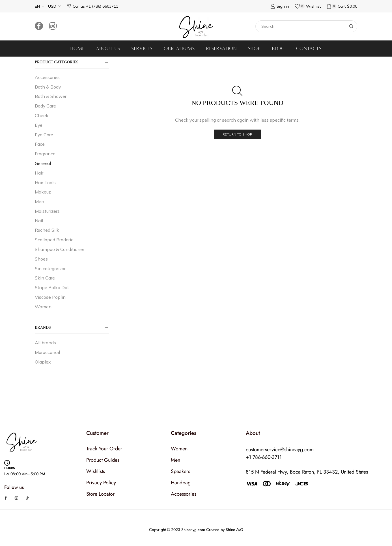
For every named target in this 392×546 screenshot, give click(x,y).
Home (77, 49)
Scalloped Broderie (54, 240)
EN (37, 6)
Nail (39, 221)
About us (108, 49)
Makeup (43, 192)
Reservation (221, 49)
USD (52, 6)
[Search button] (351, 26)
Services (142, 49)
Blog (278, 49)
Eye (39, 125)
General (43, 163)
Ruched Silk (47, 230)
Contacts (309, 49)
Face (40, 144)
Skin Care (45, 278)
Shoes (41, 259)
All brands (45, 343)
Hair (39, 173)
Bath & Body (48, 87)
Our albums (179, 49)
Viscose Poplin (50, 297)
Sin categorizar (50, 268)
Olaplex (43, 362)
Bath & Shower (51, 96)
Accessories (47, 77)
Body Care (45, 106)
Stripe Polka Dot (52, 287)
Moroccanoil (47, 352)
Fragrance (45, 154)
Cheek (42, 115)
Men (39, 201)
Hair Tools (45, 182)
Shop (254, 49)
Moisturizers (47, 211)
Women (43, 307)
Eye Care (44, 135)
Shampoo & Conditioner (60, 249)
